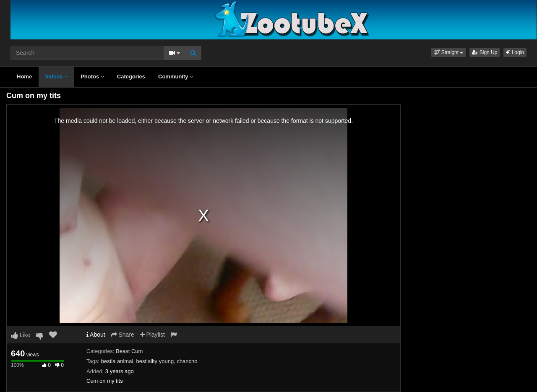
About (96, 335)
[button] (448, 52)
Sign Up (485, 52)
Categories (131, 77)
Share (123, 335)
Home (24, 77)
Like (21, 335)
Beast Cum (129, 351)
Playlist (152, 335)
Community (176, 77)
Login (515, 52)
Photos (92, 77)
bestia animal (117, 361)
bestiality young (155, 361)
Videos (56, 77)
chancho (187, 361)
